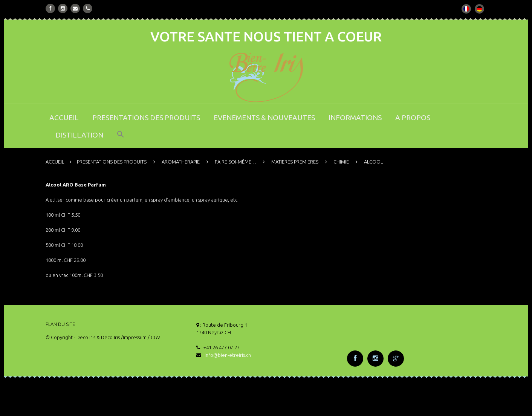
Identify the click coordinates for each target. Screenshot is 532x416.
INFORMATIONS (355, 118)
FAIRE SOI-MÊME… (235, 162)
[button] (121, 139)
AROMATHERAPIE (181, 162)
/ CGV (154, 337)
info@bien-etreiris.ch (228, 355)
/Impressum (134, 337)
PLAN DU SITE (60, 324)
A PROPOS (413, 118)
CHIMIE (341, 162)
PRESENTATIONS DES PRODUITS (146, 118)
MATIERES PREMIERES (295, 162)
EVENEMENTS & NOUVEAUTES (264, 118)
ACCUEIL (64, 118)
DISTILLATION (79, 135)
